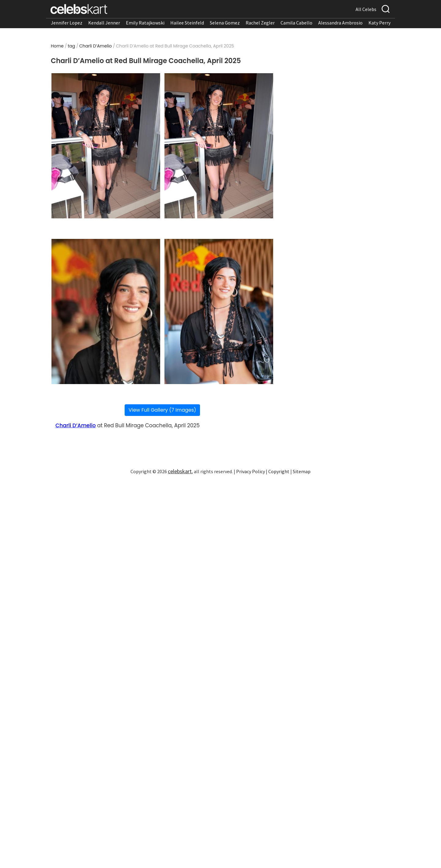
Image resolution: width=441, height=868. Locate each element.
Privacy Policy (251, 471)
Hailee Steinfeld (187, 23)
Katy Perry (379, 23)
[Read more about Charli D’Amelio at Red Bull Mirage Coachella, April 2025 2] (219, 146)
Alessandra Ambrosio (340, 23)
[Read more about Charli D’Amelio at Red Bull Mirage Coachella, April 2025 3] (106, 311)
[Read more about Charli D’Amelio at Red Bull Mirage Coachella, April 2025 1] (106, 146)
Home (57, 46)
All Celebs (366, 9)
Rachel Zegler (260, 23)
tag (71, 46)
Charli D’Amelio (96, 46)
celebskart (180, 471)
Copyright (279, 471)
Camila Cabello (296, 23)
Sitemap (302, 471)
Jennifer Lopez (67, 23)
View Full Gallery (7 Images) (162, 410)
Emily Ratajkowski (145, 23)
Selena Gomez (225, 23)
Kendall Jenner (104, 23)
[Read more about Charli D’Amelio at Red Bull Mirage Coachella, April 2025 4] (219, 311)
